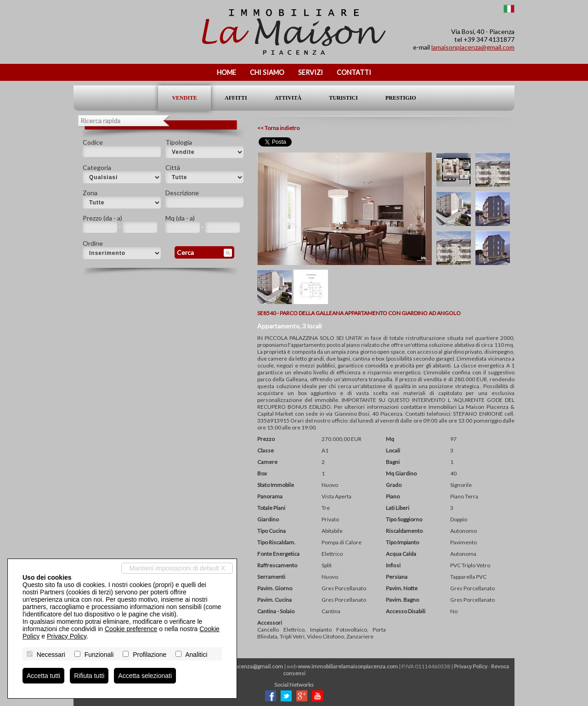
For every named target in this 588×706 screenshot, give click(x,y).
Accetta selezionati (145, 676)
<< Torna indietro (278, 128)
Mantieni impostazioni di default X (177, 568)
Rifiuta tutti (89, 676)
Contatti (354, 72)
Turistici (343, 98)
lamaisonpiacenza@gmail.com (473, 47)
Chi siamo (267, 72)
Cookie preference (131, 629)
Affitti (236, 98)
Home (226, 72)
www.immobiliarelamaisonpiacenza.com (348, 666)
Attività (288, 98)
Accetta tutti (43, 676)
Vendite (184, 98)
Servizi (311, 72)
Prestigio (401, 98)
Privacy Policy (471, 666)
